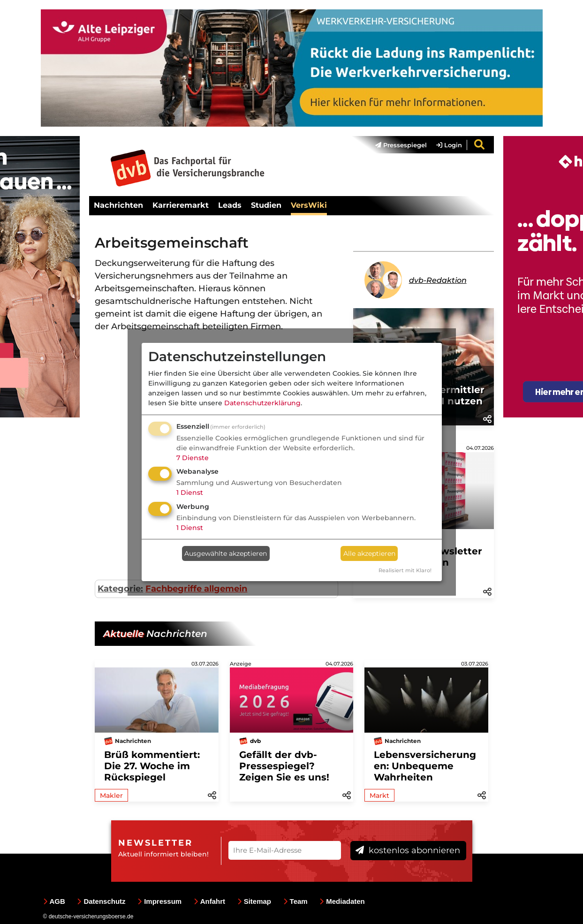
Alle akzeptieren (369, 553)
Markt (379, 795)
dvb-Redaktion (438, 280)
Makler (111, 795)
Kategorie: (120, 589)
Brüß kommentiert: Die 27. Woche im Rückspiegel (152, 766)
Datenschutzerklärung (262, 403)
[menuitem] (396, 145)
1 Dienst (190, 492)
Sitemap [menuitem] (254, 901)
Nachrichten (118, 205)
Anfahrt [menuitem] (209, 901)
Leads (230, 205)
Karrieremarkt (181, 205)
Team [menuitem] (295, 901)
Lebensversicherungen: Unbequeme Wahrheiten (425, 766)
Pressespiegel (401, 145)
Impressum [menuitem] (159, 901)
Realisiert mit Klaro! (405, 570)
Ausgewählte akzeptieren (226, 553)
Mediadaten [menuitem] (342, 901)
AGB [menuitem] (54, 901)
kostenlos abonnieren (408, 850)
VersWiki (309, 205)
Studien (266, 205)
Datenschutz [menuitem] (101, 901)
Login (449, 145)
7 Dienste (193, 458)
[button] (487, 418)
